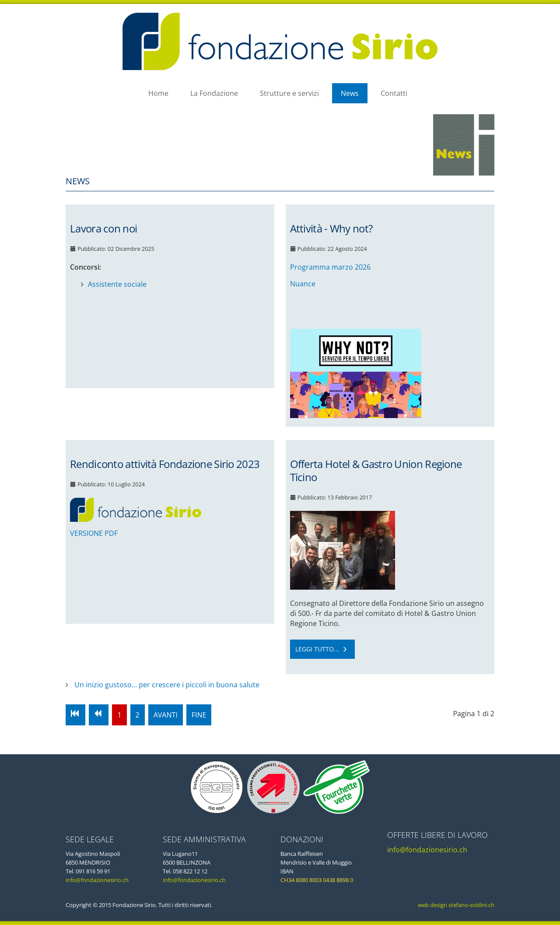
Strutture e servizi (289, 93)
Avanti (166, 715)
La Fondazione (214, 93)
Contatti (394, 93)
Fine (199, 715)
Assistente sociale (117, 284)
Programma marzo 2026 (330, 267)
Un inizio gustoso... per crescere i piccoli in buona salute (166, 685)
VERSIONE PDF (94, 533)
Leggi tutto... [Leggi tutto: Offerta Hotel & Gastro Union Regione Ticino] (322, 649)
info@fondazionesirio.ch (97, 880)
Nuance (303, 284)
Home (158, 93)
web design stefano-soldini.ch (455, 905)
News (350, 93)
